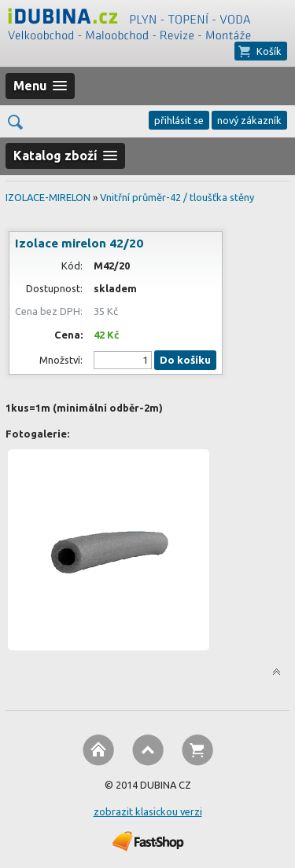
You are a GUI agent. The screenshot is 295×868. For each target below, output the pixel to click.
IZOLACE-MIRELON (48, 197)
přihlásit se (179, 120)
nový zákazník (249, 120)
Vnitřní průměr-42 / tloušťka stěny (177, 197)
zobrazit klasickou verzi (148, 811)
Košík (269, 51)
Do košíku (185, 360)
